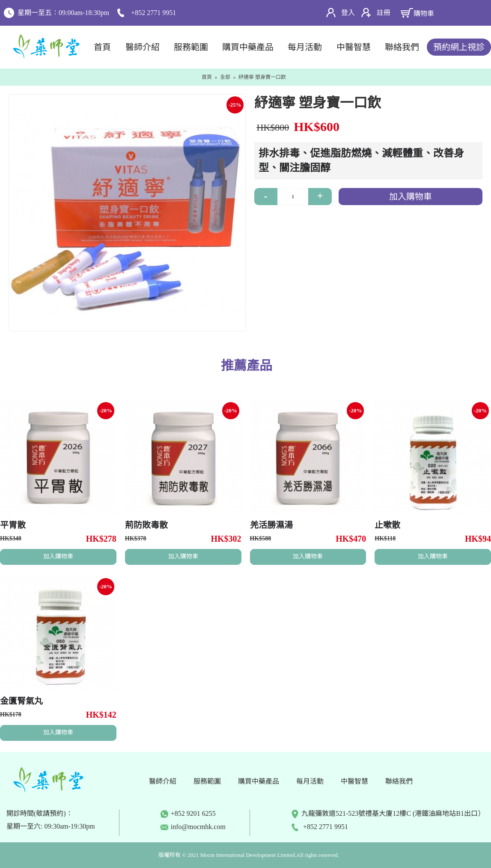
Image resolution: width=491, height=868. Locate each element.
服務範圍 (207, 781)
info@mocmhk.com (198, 827)
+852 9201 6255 (188, 813)
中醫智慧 (354, 781)
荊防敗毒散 (146, 525)
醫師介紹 (163, 781)
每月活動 (310, 781)
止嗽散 (387, 525)
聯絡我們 (399, 781)
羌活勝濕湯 (271, 525)
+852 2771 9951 (319, 827)
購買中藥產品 (259, 781)
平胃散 (13, 525)
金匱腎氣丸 (21, 701)
